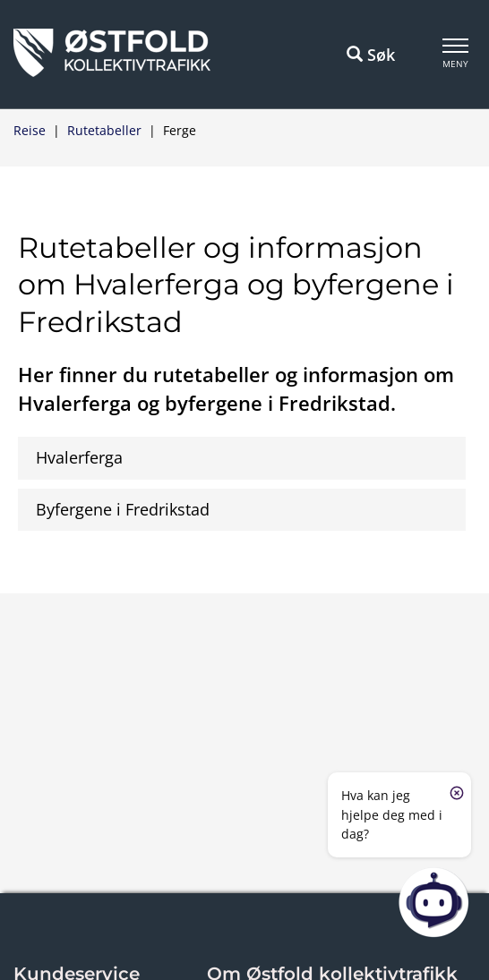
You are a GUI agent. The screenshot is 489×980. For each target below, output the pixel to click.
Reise (30, 130)
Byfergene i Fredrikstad (123, 509)
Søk (371, 55)
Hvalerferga (79, 457)
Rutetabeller (104, 130)
